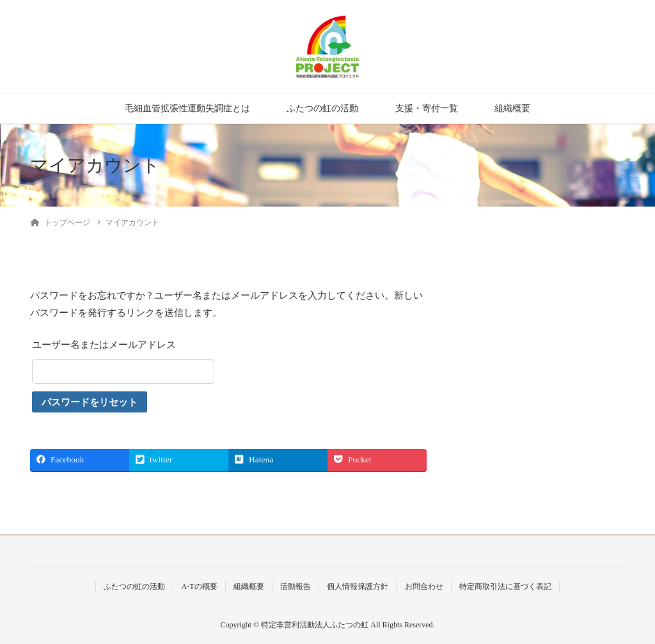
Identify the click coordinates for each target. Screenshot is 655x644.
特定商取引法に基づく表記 (505, 586)
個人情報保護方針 (358, 586)
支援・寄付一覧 (427, 108)
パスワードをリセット (90, 402)
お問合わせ (424, 586)
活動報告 (296, 586)
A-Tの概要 (199, 586)
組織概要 (512, 108)
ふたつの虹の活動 (322, 108)
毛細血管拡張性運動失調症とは (187, 108)
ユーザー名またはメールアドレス (104, 345)
